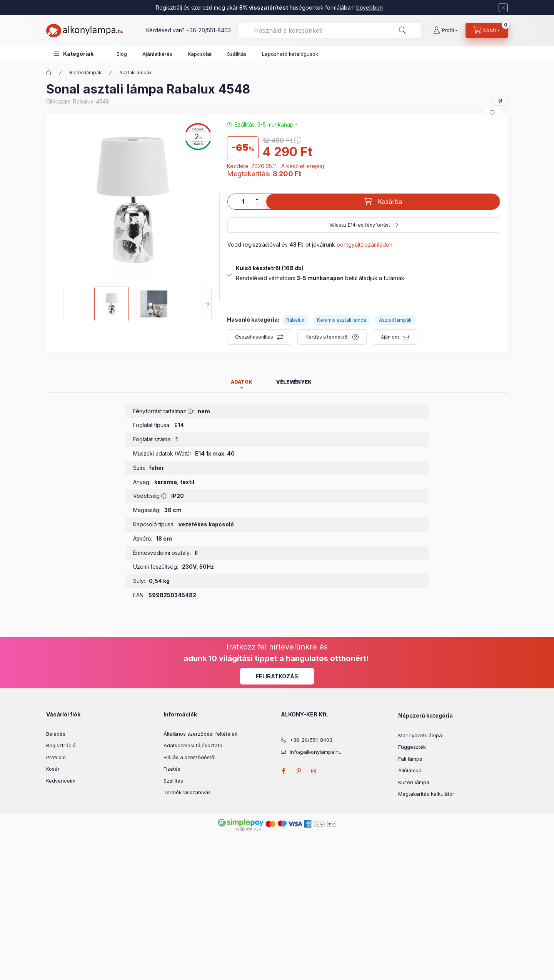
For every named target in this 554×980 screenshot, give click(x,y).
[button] (74, 54)
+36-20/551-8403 (209, 30)
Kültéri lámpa (414, 782)
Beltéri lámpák (85, 73)
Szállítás (237, 54)
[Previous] (59, 304)
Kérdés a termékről (327, 337)
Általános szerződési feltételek (200, 734)
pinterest (299, 771)
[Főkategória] (49, 73)
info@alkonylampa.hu (316, 752)
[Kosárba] (383, 202)
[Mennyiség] (243, 202)
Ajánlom (390, 337)
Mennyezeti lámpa (420, 735)
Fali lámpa (410, 759)
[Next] (207, 304)
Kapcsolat (200, 54)
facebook (283, 771)
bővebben (370, 8)
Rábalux (295, 320)
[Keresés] (402, 30)
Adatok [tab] (242, 382)
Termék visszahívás (187, 792)
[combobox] (330, 30)
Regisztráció (61, 745)
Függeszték (412, 747)
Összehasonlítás (254, 337)
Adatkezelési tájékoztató (193, 745)
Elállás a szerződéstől (189, 757)
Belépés (56, 734)
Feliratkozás (277, 676)
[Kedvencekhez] (492, 113)
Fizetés (172, 769)
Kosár (53, 769)
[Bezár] (503, 8)
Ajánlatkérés (157, 54)
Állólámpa (410, 770)
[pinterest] (500, 101)
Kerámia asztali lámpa (342, 320)
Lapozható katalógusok (290, 54)
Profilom (56, 757)
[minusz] (257, 204)
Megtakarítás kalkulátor (426, 794)
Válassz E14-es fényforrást (360, 225)
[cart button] (487, 30)
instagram (314, 771)
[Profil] (445, 30)
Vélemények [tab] (294, 382)
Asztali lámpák (136, 73)
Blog (122, 54)
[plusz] (257, 199)
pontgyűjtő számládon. (365, 245)
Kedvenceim (61, 781)
